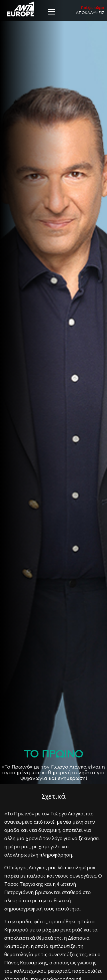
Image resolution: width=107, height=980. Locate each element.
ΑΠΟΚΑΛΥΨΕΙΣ (90, 10)
